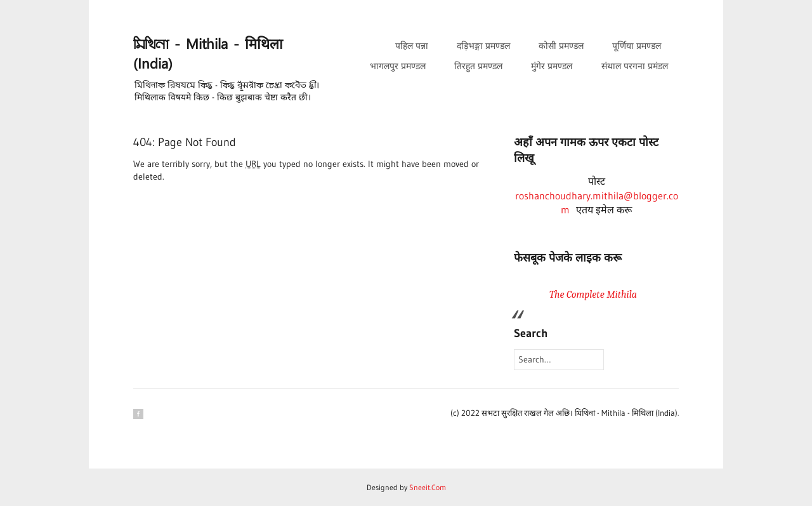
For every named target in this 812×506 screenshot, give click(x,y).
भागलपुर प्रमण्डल (398, 66)
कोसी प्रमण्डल (561, 46)
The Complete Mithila (593, 295)
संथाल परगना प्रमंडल (635, 66)
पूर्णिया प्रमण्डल (637, 46)
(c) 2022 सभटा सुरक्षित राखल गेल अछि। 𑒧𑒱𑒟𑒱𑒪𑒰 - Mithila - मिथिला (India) (564, 413)
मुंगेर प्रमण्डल (552, 66)
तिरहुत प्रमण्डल (478, 66)
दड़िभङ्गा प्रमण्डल (483, 46)
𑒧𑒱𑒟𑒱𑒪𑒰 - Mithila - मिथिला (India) (208, 55)
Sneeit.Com (428, 487)
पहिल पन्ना (412, 46)
